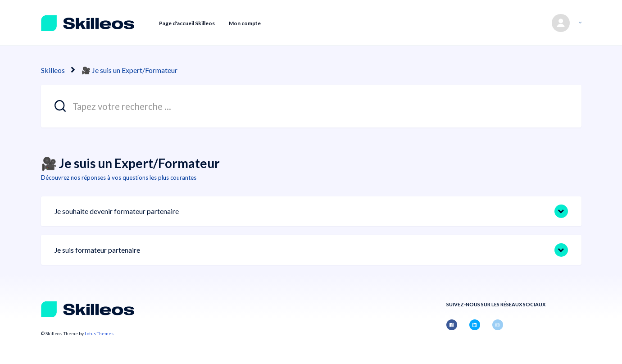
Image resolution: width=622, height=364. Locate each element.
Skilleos (53, 70)
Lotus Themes (99, 333)
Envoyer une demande (506, 23)
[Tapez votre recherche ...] (311, 106)
